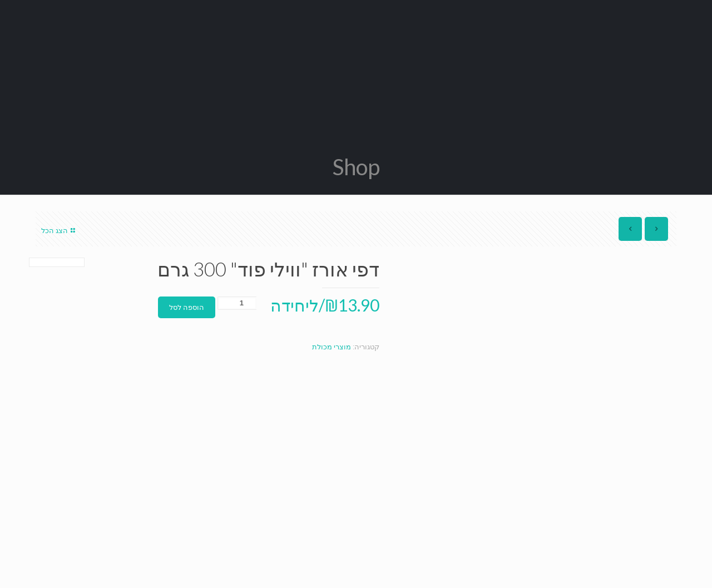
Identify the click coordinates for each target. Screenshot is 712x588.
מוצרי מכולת (332, 347)
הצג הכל (60, 231)
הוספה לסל (187, 307)
